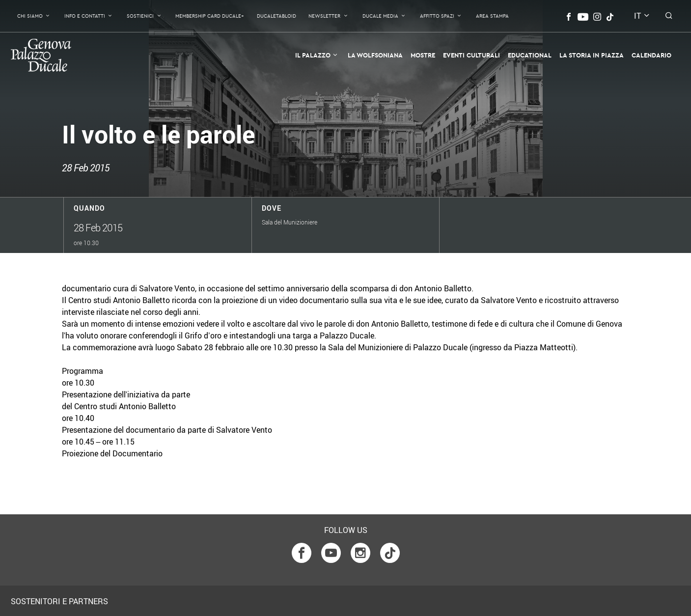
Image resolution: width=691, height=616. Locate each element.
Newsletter (324, 16)
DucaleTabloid (276, 16)
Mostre (423, 55)
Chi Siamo (30, 16)
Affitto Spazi (437, 16)
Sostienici (140, 16)
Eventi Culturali (471, 55)
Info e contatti (85, 16)
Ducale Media (380, 16)
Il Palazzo (313, 55)
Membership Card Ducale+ (210, 16)
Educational (530, 55)
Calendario (651, 55)
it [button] (637, 16)
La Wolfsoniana (375, 55)
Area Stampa (492, 16)
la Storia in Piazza (592, 55)
